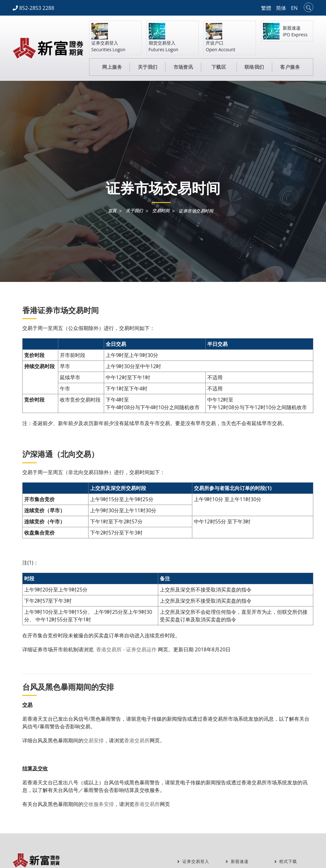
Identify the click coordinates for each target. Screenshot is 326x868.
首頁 (110, 211)
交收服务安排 (99, 804)
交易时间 (160, 211)
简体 (281, 8)
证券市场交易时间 (197, 211)
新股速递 (238, 861)
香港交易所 (137, 740)
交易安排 (94, 740)
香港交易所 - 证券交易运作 (126, 649)
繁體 (266, 8)
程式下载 (287, 861)
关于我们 (133, 211)
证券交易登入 (194, 861)
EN (294, 8)
